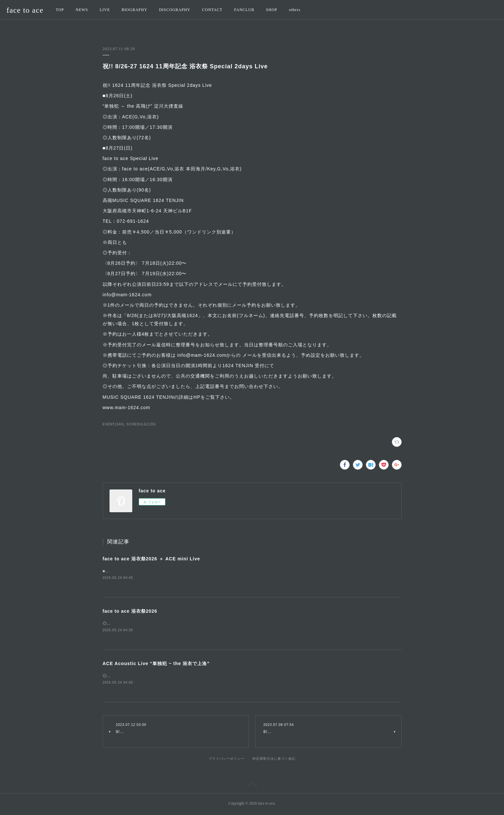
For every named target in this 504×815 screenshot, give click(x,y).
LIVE (105, 10)
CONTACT (212, 10)
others (295, 10)
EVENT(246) (114, 424)
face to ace (25, 10)
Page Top (252, 787)
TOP (60, 10)
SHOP (272, 10)
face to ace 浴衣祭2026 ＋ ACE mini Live (151, 559)
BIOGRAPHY (134, 10)
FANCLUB (244, 10)
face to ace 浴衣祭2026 (130, 611)
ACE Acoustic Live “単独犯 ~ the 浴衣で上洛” (156, 664)
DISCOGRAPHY (174, 10)
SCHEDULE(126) (141, 424)
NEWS (82, 10)
